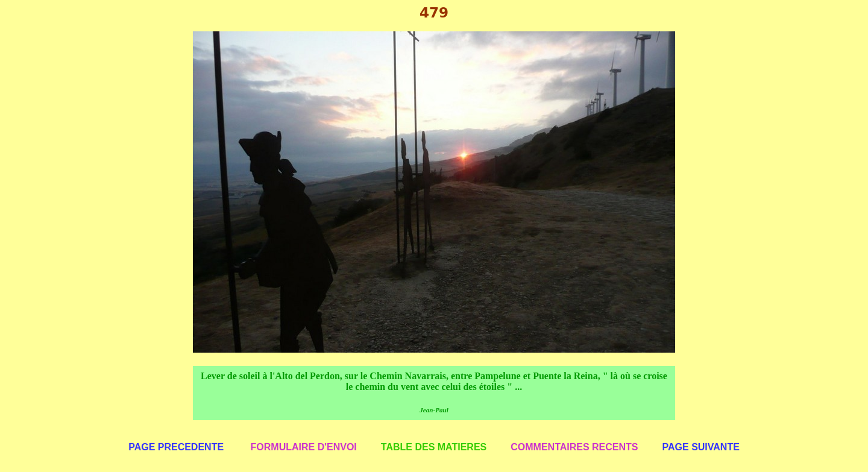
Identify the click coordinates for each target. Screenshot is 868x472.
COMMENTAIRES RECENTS (574, 447)
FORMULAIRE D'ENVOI (304, 447)
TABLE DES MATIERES (434, 447)
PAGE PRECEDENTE (176, 447)
